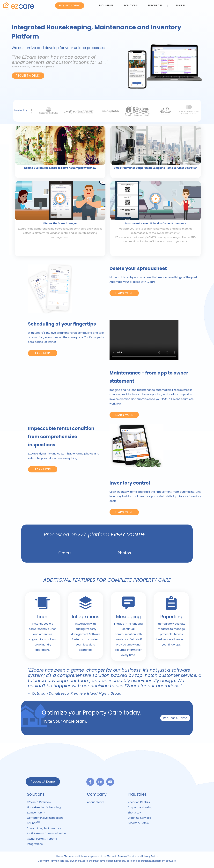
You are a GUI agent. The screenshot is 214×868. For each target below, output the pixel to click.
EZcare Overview (39, 802)
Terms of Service (127, 856)
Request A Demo (175, 718)
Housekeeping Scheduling (44, 807)
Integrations (35, 844)
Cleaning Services (139, 818)
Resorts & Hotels (138, 823)
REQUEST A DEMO (70, 5)
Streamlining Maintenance (44, 828)
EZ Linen (33, 823)
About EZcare (96, 802)
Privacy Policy (150, 856)
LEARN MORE (124, 293)
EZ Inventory (36, 812)
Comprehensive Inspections (45, 818)
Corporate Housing (140, 807)
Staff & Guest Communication (46, 833)
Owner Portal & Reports (42, 839)
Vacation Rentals (139, 802)
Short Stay (134, 813)
